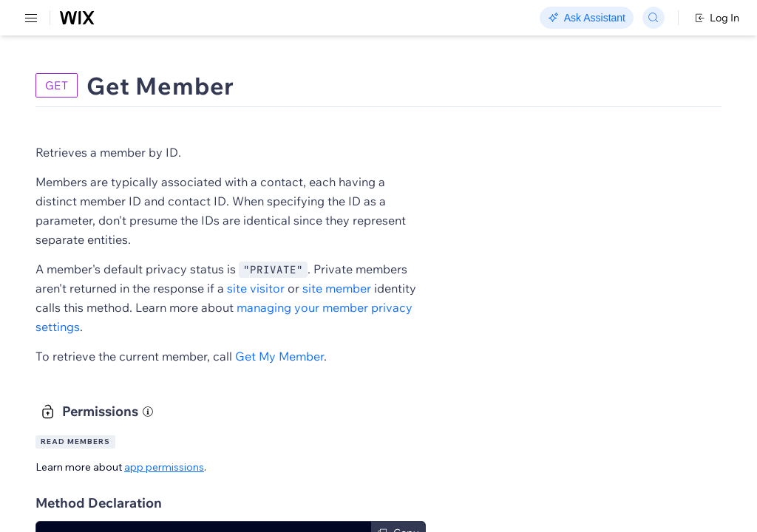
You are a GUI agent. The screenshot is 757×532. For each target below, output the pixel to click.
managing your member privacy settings (354, 327)
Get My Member (486, 356)
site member (277, 307)
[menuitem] (103, 71)
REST (55, 86)
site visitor (517, 288)
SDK (151, 86)
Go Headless (320, 18)
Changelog (510, 18)
